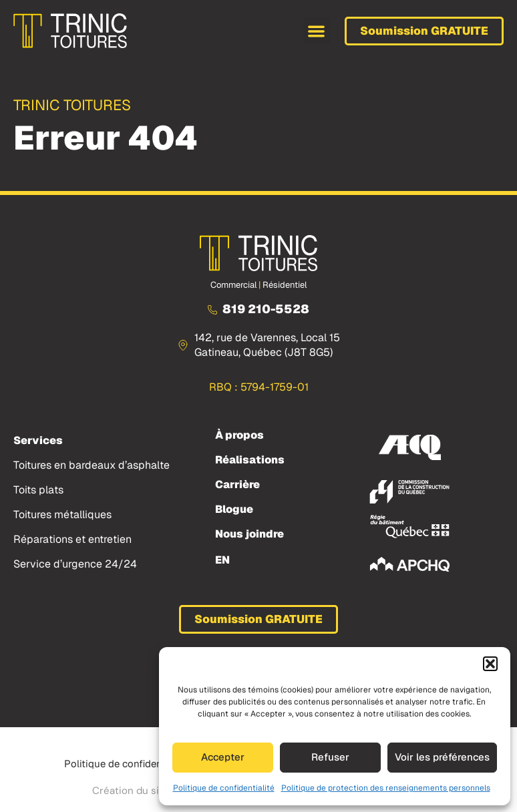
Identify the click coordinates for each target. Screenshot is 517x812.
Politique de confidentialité (224, 788)
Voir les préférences (442, 757)
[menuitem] (222, 560)
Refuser (330, 757)
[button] (490, 664)
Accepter (223, 757)
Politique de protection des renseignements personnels (386, 788)
